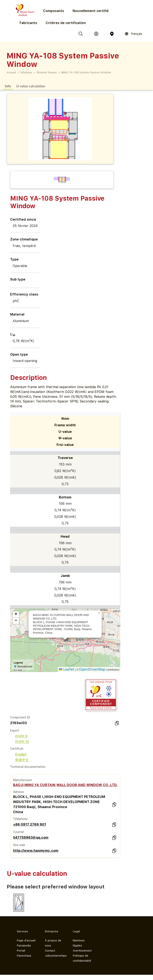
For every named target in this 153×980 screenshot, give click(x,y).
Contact (50, 951)
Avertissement (82, 951)
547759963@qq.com (31, 838)
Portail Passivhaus (24, 953)
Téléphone (20, 819)
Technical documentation (28, 767)
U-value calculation (31, 86)
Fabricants (28, 23)
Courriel (18, 832)
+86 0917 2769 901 (30, 824)
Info (8, 86)
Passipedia (24, 946)
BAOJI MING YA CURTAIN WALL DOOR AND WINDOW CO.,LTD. (65, 785)
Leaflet (67, 669)
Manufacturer (23, 780)
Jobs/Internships (56, 956)
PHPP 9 (19, 736)
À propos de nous (53, 943)
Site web (19, 845)
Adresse (19, 792)
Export (15, 730)
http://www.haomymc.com (36, 851)
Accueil (11, 72)
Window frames (47, 72)
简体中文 (19, 760)
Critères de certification (66, 23)
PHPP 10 (20, 742)
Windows (26, 72)
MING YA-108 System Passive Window (86, 72)
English (18, 754)
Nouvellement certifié (91, 11)
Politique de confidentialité (82, 958)
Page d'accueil (26, 940)
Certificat (17, 749)
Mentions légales (79, 943)
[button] (99, 613)
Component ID (20, 717)
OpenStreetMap (92, 669)
